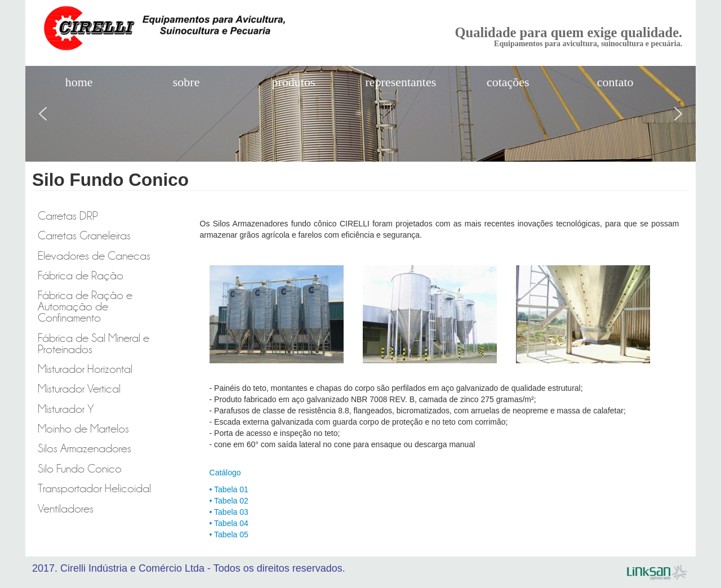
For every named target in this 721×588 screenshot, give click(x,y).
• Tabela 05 (229, 534)
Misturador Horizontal (85, 369)
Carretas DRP (68, 216)
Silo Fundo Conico (80, 469)
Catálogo (225, 473)
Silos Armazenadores (84, 449)
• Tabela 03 (229, 512)
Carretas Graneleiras (84, 236)
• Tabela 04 (229, 523)
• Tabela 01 (229, 489)
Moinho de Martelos (83, 429)
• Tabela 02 (229, 501)
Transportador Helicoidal (94, 489)
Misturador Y (66, 409)
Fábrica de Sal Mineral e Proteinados (94, 344)
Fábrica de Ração (81, 276)
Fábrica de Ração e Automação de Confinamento (85, 307)
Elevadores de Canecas (94, 256)
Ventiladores (66, 509)
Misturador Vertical (79, 389)
